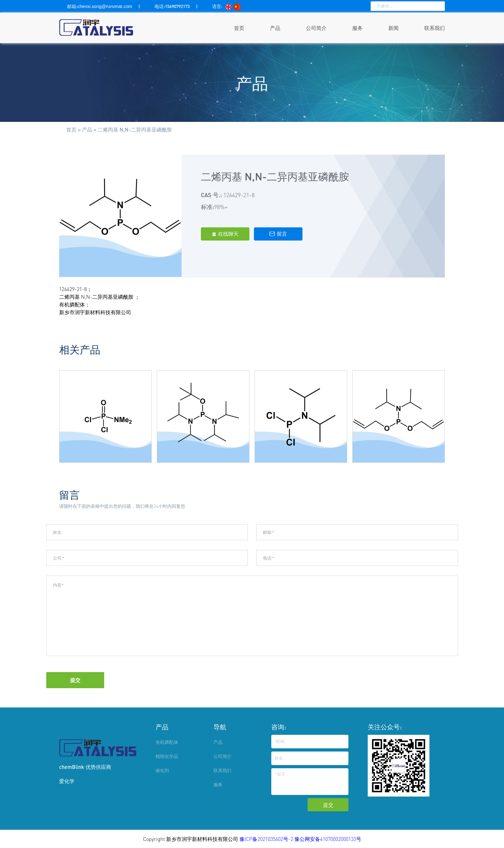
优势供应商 (98, 767)
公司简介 (316, 28)
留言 (278, 234)
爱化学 (67, 781)
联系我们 (435, 28)
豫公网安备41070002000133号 (328, 839)
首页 (239, 28)
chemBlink (72, 767)
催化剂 (162, 770)
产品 (275, 28)
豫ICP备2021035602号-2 (267, 839)
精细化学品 (167, 756)
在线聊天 (225, 234)
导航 (220, 727)
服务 (357, 28)
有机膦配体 (167, 742)
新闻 (393, 28)
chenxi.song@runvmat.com (105, 6)
